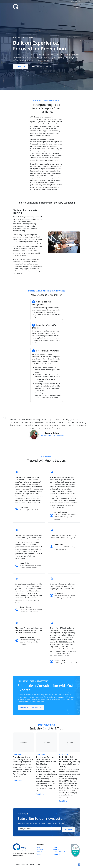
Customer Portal (75, 1)
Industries (40, 849)
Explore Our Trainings (41, 67)
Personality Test (59, 852)
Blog (55, 847)
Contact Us (20, 67)
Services (39, 852)
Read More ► (18, 780)
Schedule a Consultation (31, 708)
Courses (56, 849)
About (38, 854)
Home (38, 847)
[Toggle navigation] (77, 7)
